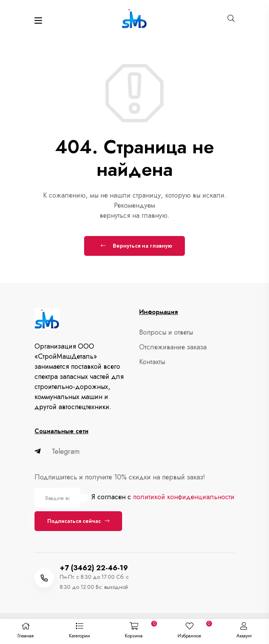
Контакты (152, 362)
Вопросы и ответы (166, 332)
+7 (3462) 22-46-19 (94, 568)
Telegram (57, 451)
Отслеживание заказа (173, 347)
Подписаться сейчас (78, 521)
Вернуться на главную (136, 246)
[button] (79, 632)
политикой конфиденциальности (184, 497)
